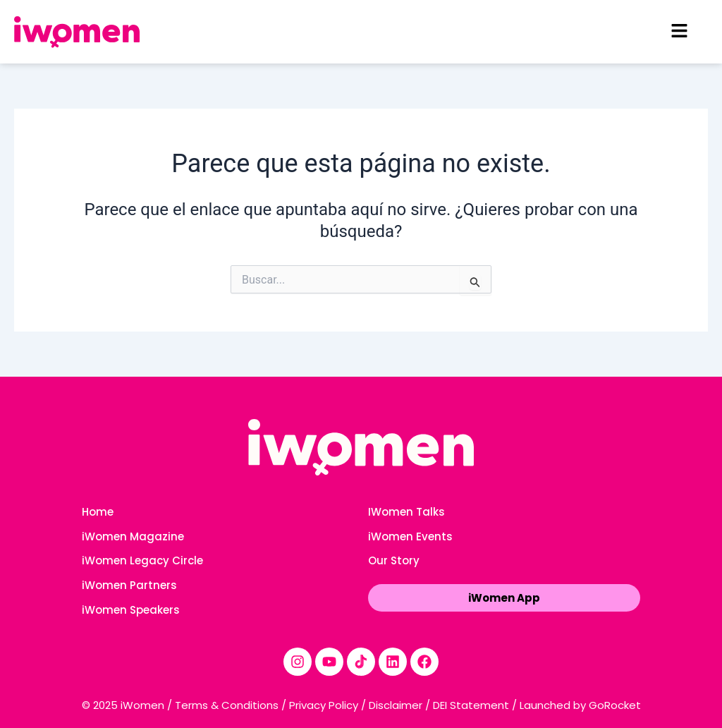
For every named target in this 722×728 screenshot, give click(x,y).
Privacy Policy (324, 705)
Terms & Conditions (227, 705)
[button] (680, 32)
